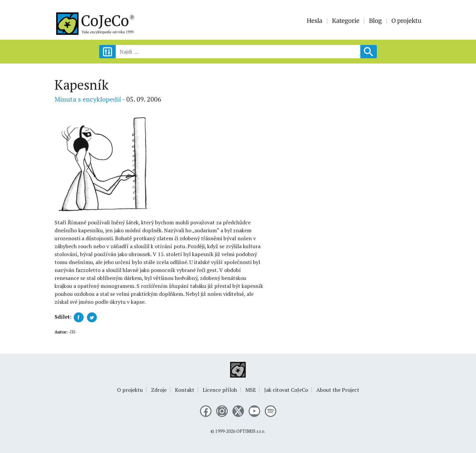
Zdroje (159, 390)
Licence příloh (220, 390)
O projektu (406, 21)
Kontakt (185, 390)
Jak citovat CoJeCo (286, 390)
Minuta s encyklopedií (88, 99)
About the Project (338, 390)
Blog (375, 21)
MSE (251, 390)
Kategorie (346, 21)
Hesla (315, 21)
